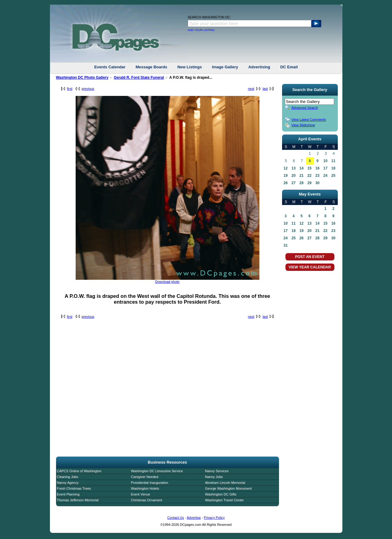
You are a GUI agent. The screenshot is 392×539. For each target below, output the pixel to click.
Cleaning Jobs (68, 477)
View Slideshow (303, 125)
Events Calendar (110, 67)
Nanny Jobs (214, 477)
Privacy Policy (214, 518)
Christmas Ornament (147, 500)
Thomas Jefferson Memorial (78, 500)
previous (88, 89)
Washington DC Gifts (221, 494)
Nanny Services (217, 471)
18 (333, 168)
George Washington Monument (228, 488)
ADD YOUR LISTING (201, 30)
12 (286, 168)
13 (294, 168)
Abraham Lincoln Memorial (225, 483)
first (70, 89)
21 (302, 176)
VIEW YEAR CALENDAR (310, 267)
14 (302, 168)
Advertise (194, 518)
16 (317, 168)
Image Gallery (225, 67)
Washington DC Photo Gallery (82, 78)
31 (286, 245)
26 (286, 183)
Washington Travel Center (225, 500)
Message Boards (151, 67)
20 (294, 176)
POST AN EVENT (310, 257)
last (265, 89)
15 (309, 168)
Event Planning (68, 494)
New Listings (190, 67)
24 (325, 176)
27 (294, 183)
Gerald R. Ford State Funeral (139, 78)
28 (302, 183)
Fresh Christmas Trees (74, 488)
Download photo (168, 282)
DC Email (289, 67)
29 (309, 183)
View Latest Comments (309, 120)
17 (325, 168)
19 (286, 176)
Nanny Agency (68, 483)
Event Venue (141, 494)
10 (325, 161)
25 (333, 176)
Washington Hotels (145, 488)
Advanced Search (305, 108)
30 (317, 183)
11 (333, 161)
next (251, 89)
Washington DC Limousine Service (157, 471)
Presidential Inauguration (150, 483)
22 (309, 176)
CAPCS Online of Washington (79, 471)
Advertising (259, 67)
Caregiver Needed (145, 477)
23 (317, 176)
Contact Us (175, 518)
